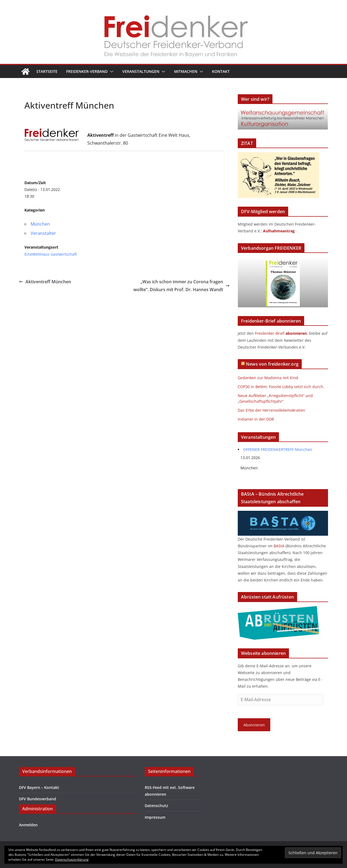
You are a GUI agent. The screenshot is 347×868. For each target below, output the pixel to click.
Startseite (47, 71)
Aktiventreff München (45, 282)
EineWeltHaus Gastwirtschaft (51, 254)
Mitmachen (186, 71)
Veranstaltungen (141, 71)
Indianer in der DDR (256, 419)
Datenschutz (156, 806)
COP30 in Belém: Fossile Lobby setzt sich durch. (281, 387)
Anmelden (28, 825)
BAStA (279, 546)
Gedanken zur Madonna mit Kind (268, 378)
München (40, 224)
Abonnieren (254, 725)
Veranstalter (43, 233)
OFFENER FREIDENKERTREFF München (278, 449)
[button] (111, 71)
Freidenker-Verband (87, 71)
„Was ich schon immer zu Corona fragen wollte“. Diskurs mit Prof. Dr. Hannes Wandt (181, 286)
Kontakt (221, 71)
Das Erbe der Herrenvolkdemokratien (272, 410)
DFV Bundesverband (38, 799)
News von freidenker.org (272, 364)
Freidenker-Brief (270, 333)
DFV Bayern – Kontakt (39, 787)
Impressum (155, 817)
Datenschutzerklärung (72, 859)
